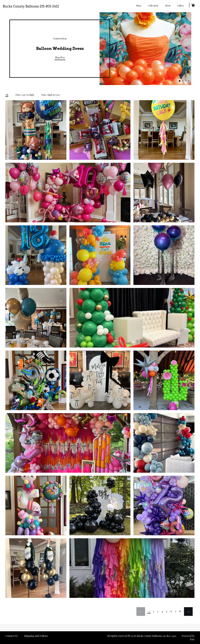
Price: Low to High (25, 95)
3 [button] (186, 81)
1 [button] (180, 81)
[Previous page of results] (141, 612)
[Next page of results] (188, 612)
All (7, 95)
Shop (139, 6)
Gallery (181, 6)
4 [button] (189, 81)
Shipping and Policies (36, 636)
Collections (153, 6)
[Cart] (193, 6)
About (168, 6)
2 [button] (183, 81)
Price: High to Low (51, 95)
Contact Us (11, 636)
